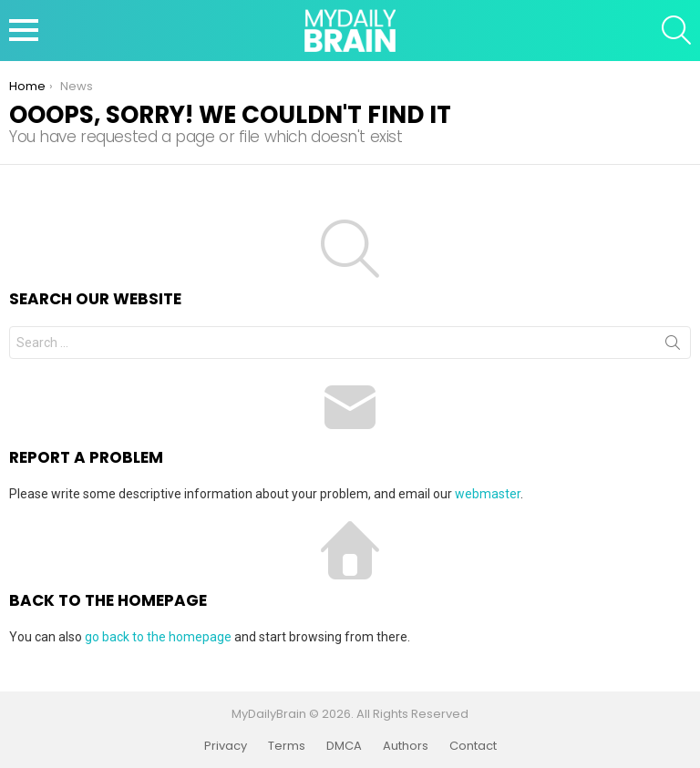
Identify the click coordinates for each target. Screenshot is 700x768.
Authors (406, 746)
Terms (287, 746)
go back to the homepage (158, 637)
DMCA (344, 746)
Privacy (226, 746)
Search (673, 346)
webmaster (488, 494)
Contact (473, 746)
